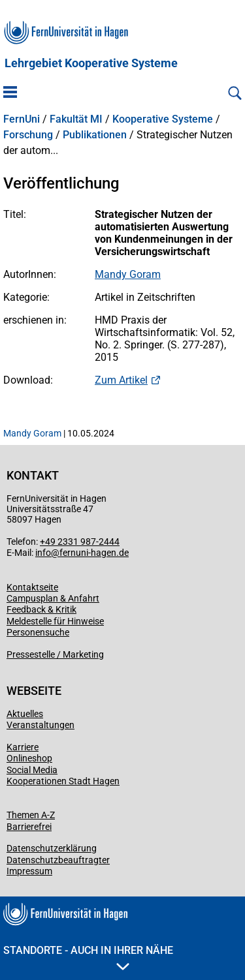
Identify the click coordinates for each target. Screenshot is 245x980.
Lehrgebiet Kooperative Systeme (91, 63)
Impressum (29, 871)
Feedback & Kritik (41, 609)
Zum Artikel (121, 380)
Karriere (23, 747)
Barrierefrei (29, 827)
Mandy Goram (128, 274)
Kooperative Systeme (163, 119)
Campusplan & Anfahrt (53, 598)
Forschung (28, 135)
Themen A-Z (31, 815)
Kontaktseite (32, 587)
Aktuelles (25, 714)
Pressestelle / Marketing (55, 654)
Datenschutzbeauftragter (58, 860)
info (43, 553)
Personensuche (38, 632)
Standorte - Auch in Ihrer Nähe (88, 957)
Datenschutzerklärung (52, 848)
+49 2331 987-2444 (80, 542)
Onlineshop (29, 758)
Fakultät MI (76, 119)
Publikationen (95, 135)
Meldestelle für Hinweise (55, 621)
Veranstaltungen (41, 725)
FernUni (22, 119)
